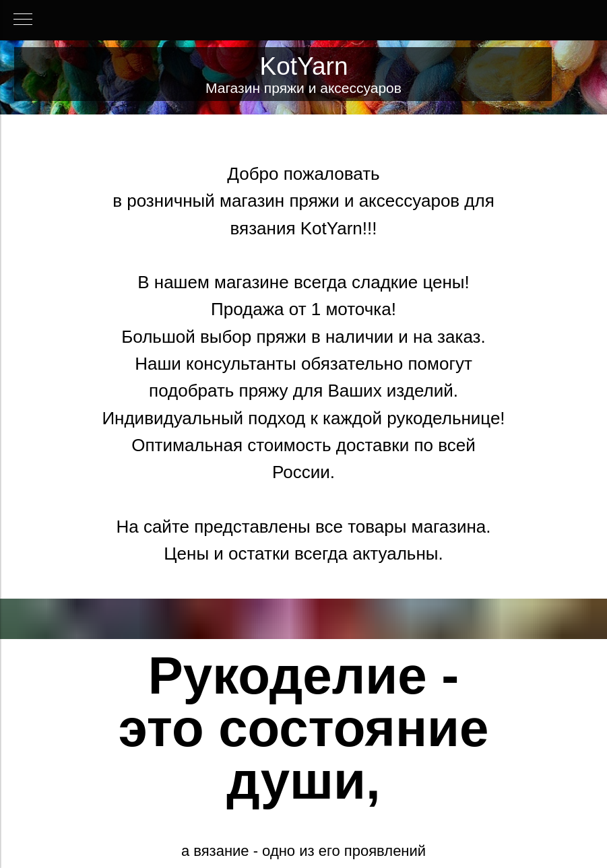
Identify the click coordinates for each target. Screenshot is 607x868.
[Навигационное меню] (23, 20)
